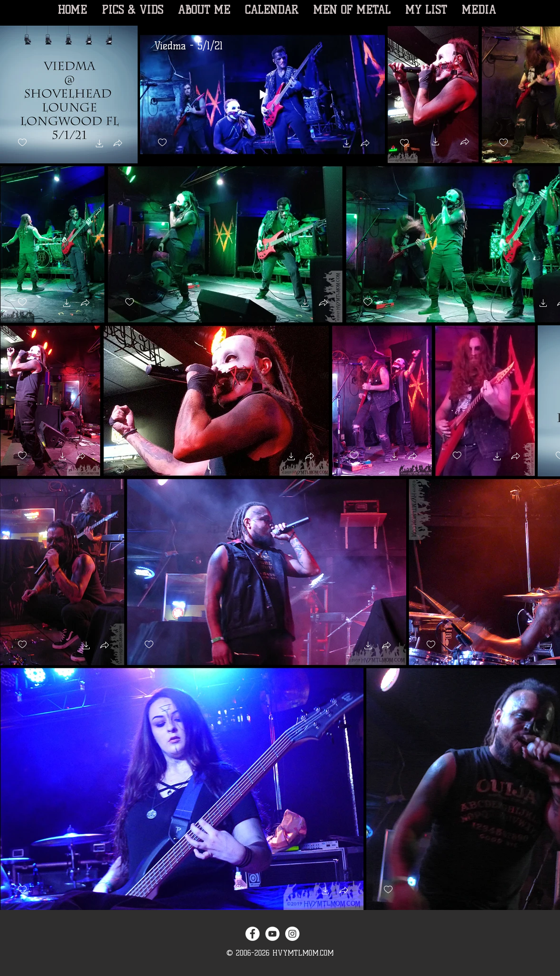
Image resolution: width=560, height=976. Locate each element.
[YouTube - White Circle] (272, 934)
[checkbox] (22, 143)
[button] (100, 145)
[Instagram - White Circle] (292, 934)
